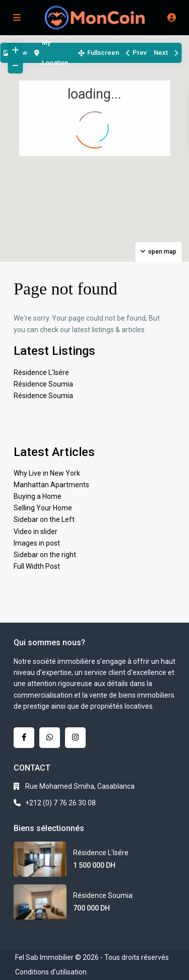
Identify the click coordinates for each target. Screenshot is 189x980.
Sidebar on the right (45, 555)
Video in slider (36, 532)
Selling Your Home (43, 508)
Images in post (37, 543)
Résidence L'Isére (41, 372)
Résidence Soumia (43, 384)
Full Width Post (37, 566)
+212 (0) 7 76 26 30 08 (60, 803)
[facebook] (24, 738)
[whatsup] (50, 738)
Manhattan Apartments (51, 485)
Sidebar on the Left (44, 519)
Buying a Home (38, 496)
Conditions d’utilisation (51, 972)
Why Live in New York (47, 473)
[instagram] (75, 738)
